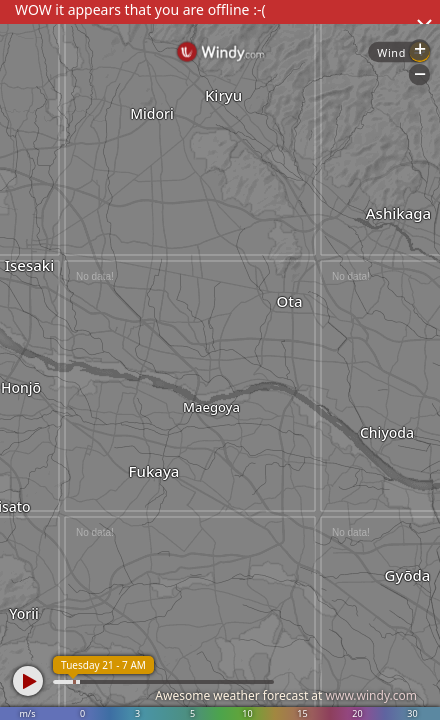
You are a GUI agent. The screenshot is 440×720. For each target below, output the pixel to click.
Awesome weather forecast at (286, 695)
